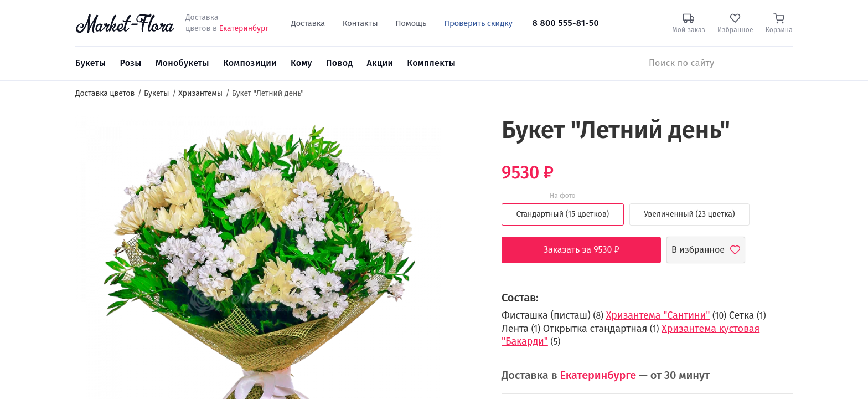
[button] (462, 136)
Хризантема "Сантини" (658, 315)
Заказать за (590, 250)
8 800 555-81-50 (566, 23)
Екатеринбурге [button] (598, 375)
